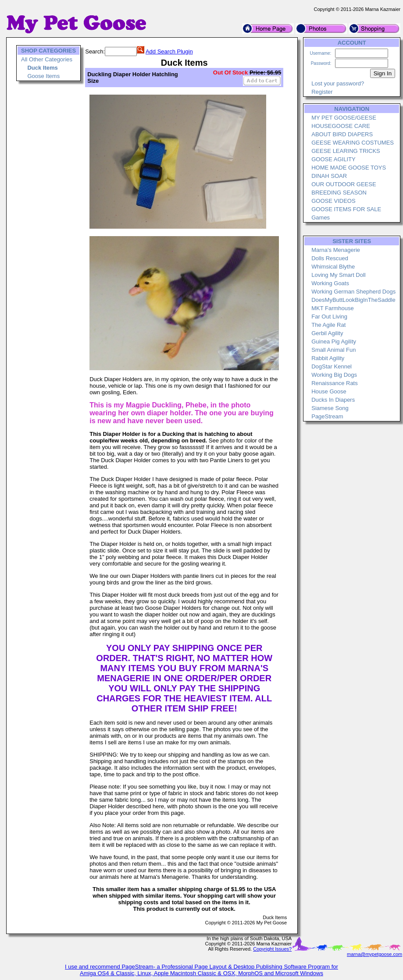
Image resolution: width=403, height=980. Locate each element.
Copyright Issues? (272, 949)
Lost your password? (338, 83)
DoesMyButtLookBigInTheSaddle (353, 300)
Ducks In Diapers (333, 400)
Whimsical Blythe (333, 267)
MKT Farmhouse (333, 308)
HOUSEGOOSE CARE (341, 126)
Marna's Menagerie (336, 250)
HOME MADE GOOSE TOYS (349, 168)
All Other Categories (47, 59)
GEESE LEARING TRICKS (346, 151)
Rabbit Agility (328, 358)
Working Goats (330, 283)
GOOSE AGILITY (333, 159)
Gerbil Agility (327, 333)
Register (322, 92)
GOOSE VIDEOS (333, 201)
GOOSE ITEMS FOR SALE (346, 209)
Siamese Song (330, 408)
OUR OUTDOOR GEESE (344, 184)
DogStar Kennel (332, 366)
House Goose (329, 391)
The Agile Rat (328, 325)
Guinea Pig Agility (334, 341)
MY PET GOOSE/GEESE (344, 118)
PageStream (327, 416)
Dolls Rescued (330, 258)
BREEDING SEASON (339, 193)
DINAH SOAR (329, 176)
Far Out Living (329, 317)
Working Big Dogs (334, 375)
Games (321, 218)
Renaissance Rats (335, 383)
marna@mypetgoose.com (374, 954)
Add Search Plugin (169, 51)
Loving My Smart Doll (339, 275)
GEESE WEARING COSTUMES (353, 143)
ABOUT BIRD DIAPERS (342, 134)
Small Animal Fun (333, 350)
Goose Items (43, 76)
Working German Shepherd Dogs (353, 292)
